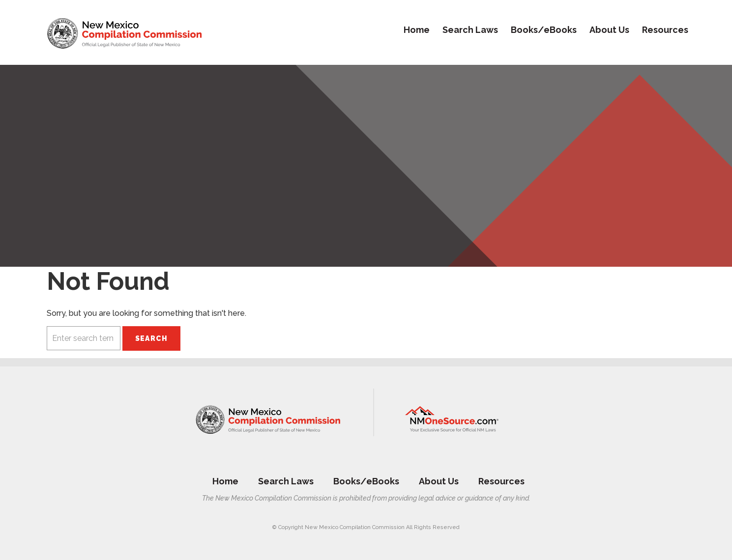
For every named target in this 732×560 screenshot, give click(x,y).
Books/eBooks (544, 30)
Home (417, 30)
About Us (609, 30)
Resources (665, 30)
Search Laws (470, 30)
